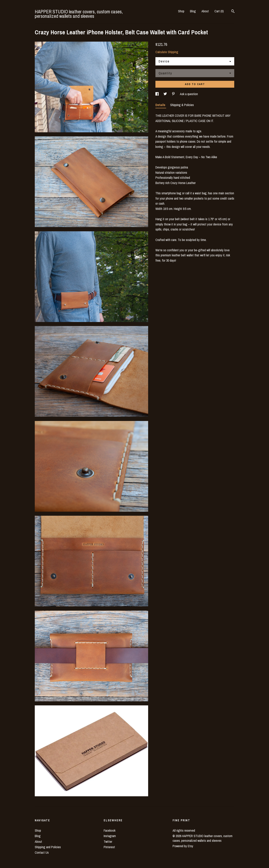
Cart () (219, 11)
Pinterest (109, 847)
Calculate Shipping (167, 52)
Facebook (110, 830)
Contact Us (42, 852)
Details (161, 105)
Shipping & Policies (182, 105)
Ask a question (189, 94)
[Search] (233, 12)
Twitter (108, 842)
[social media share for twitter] (166, 94)
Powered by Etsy (183, 846)
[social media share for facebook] (157, 94)
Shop (181, 11)
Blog (193, 11)
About (205, 11)
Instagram (110, 836)
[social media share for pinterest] (174, 94)
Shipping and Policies (48, 847)
